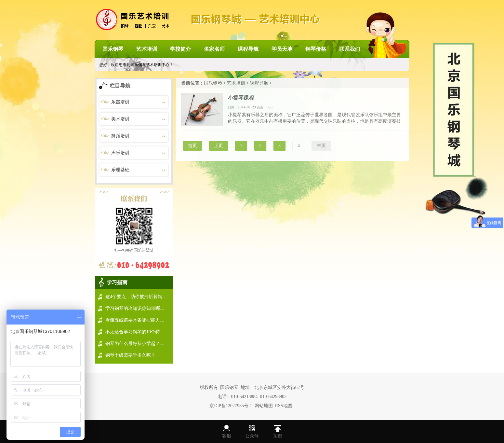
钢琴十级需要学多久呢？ (130, 355)
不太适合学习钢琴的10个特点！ (137, 332)
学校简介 (180, 49)
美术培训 (120, 119)
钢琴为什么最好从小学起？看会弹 (139, 344)
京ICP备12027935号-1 (231, 406)
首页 (192, 146)
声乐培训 (120, 153)
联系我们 (350, 49)
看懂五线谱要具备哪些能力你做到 (139, 320)
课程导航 (248, 49)
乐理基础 (120, 170)
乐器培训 (120, 102)
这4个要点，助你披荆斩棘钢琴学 (138, 297)
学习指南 (117, 282)
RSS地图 (284, 406)
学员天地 (282, 49)
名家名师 (214, 49)
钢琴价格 (316, 49)
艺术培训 (147, 49)
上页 (219, 146)
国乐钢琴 (113, 49)
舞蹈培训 (120, 136)
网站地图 (264, 406)
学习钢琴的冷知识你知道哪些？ (137, 308)
